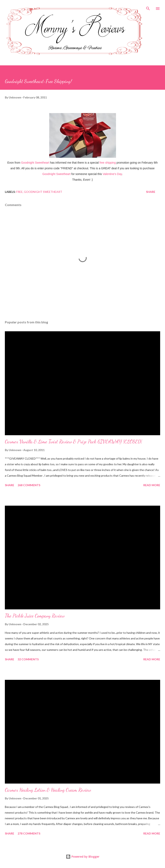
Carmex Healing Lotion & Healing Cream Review (48, 790)
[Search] (148, 7)
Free (19, 192)
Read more (152, 485)
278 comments (29, 833)
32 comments (28, 659)
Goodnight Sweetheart (43, 192)
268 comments (29, 485)
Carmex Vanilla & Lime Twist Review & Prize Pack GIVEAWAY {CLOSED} (73, 442)
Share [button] (151, 192)
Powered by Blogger (83, 857)
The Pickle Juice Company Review (35, 616)
